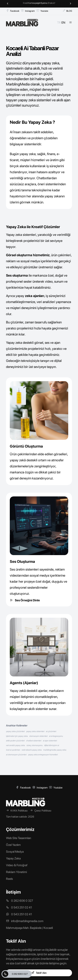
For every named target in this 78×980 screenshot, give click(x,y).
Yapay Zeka (13, 858)
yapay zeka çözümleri (15, 731)
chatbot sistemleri (34, 741)
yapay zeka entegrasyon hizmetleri (43, 755)
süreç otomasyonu (35, 745)
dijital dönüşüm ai (52, 745)
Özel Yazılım (13, 845)
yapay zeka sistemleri (35, 731)
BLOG (67, 11)
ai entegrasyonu (56, 736)
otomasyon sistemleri (38, 736)
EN (63, 23)
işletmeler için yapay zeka (17, 736)
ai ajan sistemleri (50, 741)
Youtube (42, 11)
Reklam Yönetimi (16, 872)
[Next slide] (70, 4)
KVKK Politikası (17, 810)
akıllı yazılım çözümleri (15, 741)
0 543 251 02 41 (19, 907)
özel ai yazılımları (13, 750)
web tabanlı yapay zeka (32, 750)
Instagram (28, 11)
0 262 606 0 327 (15, 974)
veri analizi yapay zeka (16, 745)
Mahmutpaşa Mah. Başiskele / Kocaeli (29, 928)
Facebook (13, 11)
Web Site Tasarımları (19, 838)
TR (59, 23)
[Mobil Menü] (70, 23)
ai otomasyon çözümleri (16, 755)
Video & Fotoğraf (17, 865)
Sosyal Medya (15, 852)
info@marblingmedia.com (25, 921)
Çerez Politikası (41, 810)
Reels (9, 879)
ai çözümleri (51, 731)
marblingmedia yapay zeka (55, 750)
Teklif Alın (39, 973)
